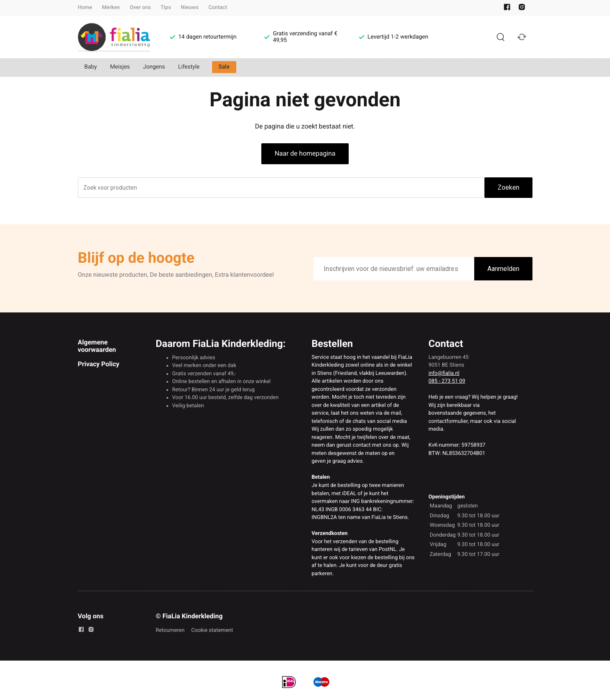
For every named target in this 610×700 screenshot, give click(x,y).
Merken (111, 8)
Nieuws (190, 8)
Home (85, 8)
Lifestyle (189, 67)
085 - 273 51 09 (447, 381)
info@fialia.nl (444, 373)
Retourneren (170, 630)
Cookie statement (212, 630)
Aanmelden (503, 269)
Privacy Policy (99, 364)
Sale (224, 67)
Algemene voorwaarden (97, 346)
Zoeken (508, 187)
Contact (218, 8)
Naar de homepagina (305, 153)
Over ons (140, 8)
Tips (166, 8)
